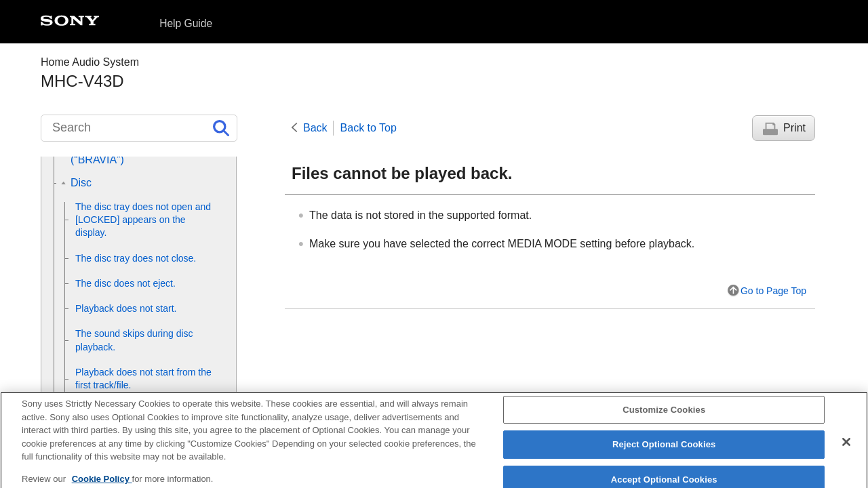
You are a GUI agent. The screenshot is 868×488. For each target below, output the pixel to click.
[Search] (139, 128)
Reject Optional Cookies (664, 450)
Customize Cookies (664, 416)
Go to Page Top (773, 291)
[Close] (846, 448)
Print (794, 128)
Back (315, 128)
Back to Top (369, 128)
